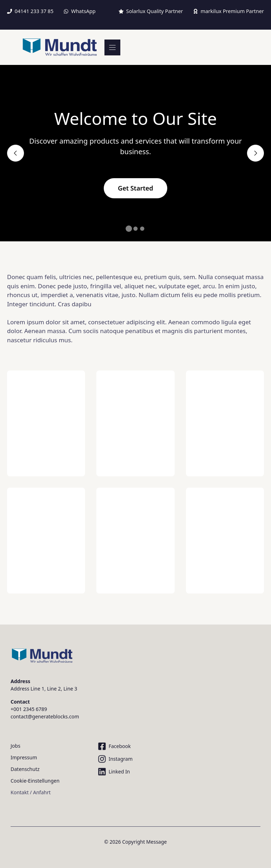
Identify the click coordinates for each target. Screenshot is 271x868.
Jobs (16, 746)
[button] (129, 229)
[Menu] (112, 47)
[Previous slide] (16, 153)
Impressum (24, 757)
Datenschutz (25, 769)
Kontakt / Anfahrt (31, 792)
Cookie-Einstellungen (35, 781)
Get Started (135, 188)
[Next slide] (255, 153)
